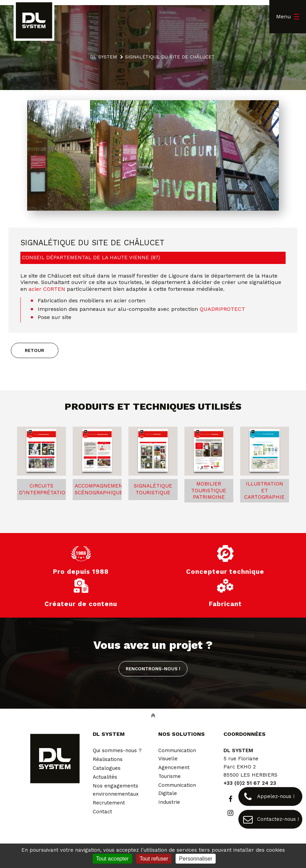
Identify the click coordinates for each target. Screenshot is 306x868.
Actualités (105, 777)
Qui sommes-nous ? (117, 750)
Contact (102, 812)
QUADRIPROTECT (222, 309)
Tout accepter (112, 859)
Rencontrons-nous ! (153, 669)
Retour (34, 350)
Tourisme (169, 776)
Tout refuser (154, 859)
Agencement (174, 767)
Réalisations (108, 759)
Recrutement (109, 803)
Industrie (169, 802)
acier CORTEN (47, 289)
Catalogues (107, 768)
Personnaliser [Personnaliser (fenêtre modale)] (196, 859)
